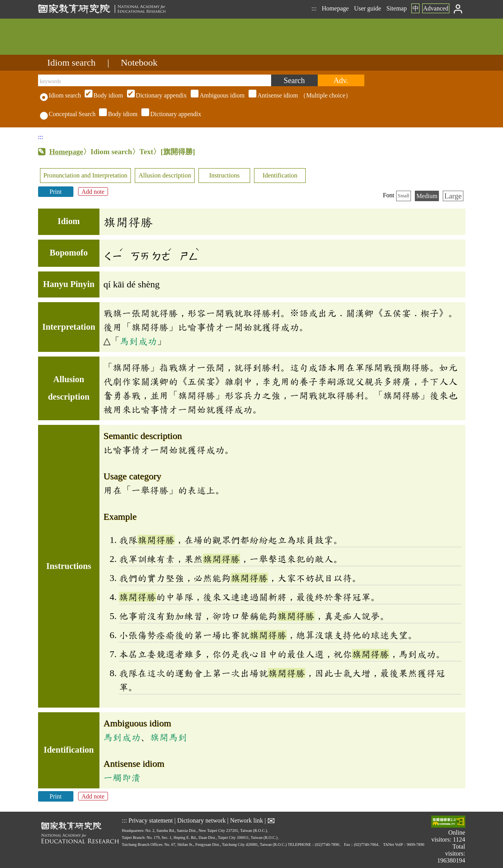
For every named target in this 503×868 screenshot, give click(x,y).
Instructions (224, 175)
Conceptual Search (68, 114)
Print (56, 192)
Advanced (436, 8)
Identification (280, 175)
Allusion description (165, 175)
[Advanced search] (341, 80)
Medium (427, 196)
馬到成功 (138, 341)
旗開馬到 (169, 737)
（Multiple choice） (217, 95)
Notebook (139, 63)
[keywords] (155, 80)
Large (453, 196)
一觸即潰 (122, 778)
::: (314, 8)
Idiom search (72, 63)
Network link (246, 820)
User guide (367, 8)
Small (404, 196)
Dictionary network (201, 820)
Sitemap (397, 8)
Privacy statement (151, 820)
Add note (93, 192)
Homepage (335, 8)
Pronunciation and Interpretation (85, 175)
